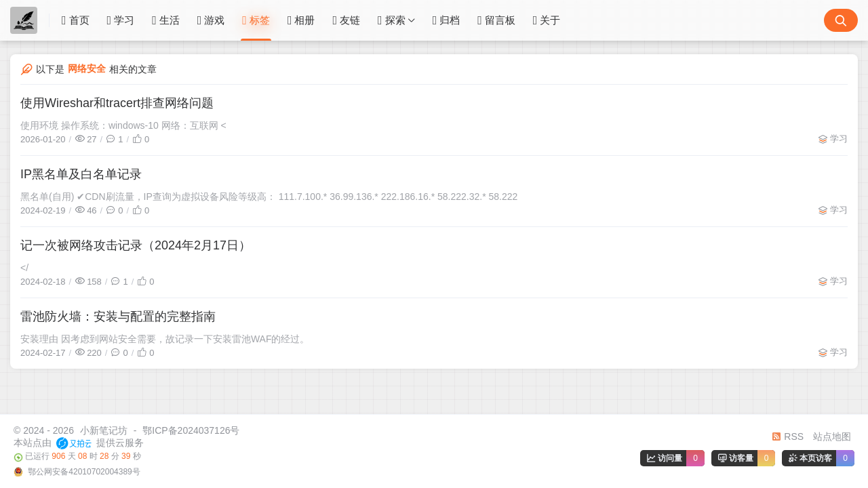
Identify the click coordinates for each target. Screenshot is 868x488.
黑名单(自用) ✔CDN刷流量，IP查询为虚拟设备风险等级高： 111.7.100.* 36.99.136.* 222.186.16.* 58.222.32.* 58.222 (269, 197)
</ (24, 268)
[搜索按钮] (841, 20)
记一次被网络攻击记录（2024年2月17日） (136, 245)
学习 (121, 20)
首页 (76, 20)
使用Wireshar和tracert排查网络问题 (117, 103)
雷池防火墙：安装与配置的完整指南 (118, 317)
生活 (166, 20)
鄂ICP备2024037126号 (191, 430)
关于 (547, 20)
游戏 (211, 20)
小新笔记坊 (104, 430)
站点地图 (832, 436)
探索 (392, 20)
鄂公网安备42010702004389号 (83, 472)
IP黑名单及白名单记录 (81, 174)
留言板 (496, 20)
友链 (346, 20)
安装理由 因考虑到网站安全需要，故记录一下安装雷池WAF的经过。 (165, 339)
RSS (788, 436)
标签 (256, 20)
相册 (301, 20)
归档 (447, 20)
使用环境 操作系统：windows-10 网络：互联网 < (123, 125)
